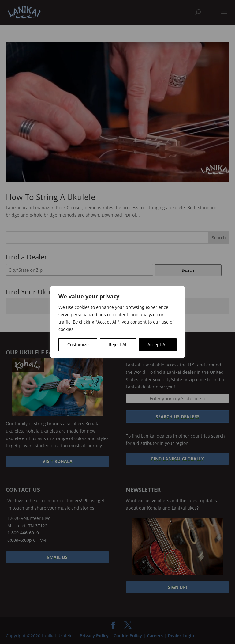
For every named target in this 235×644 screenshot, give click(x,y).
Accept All (158, 345)
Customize (78, 345)
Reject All (118, 345)
